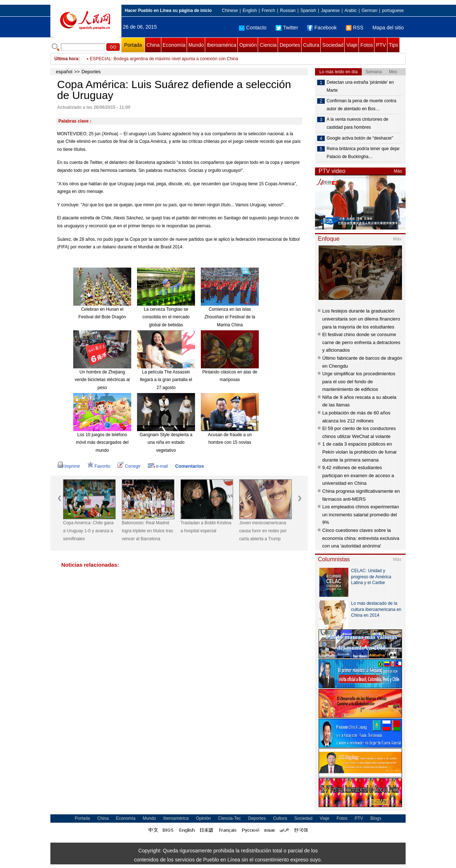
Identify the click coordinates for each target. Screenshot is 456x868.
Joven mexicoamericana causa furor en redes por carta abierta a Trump (263, 531)
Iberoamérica (221, 45)
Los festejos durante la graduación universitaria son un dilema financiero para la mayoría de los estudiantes (361, 319)
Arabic (351, 11)
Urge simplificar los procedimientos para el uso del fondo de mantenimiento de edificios (359, 381)
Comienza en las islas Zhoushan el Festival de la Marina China (230, 317)
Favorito (99, 466)
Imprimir (69, 466)
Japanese (330, 11)
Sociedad (333, 45)
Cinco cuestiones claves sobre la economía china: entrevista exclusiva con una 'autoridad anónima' (361, 538)
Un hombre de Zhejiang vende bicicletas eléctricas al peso (102, 380)
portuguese (393, 11)
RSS (355, 28)
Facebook (322, 28)
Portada (133, 45)
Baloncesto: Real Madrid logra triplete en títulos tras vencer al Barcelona (147, 531)
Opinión (248, 45)
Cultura (311, 45)
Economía (174, 45)
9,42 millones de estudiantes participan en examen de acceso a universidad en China (358, 475)
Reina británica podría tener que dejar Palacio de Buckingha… (363, 153)
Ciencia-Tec (230, 818)
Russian (288, 11)
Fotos (367, 45)
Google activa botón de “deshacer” (360, 138)
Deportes (290, 45)
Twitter (287, 28)
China (153, 45)
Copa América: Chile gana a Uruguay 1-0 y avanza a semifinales (88, 531)
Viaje (352, 45)
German (369, 11)
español (64, 72)
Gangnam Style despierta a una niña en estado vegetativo (166, 443)
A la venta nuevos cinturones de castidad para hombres (357, 123)
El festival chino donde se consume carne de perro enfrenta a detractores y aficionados (361, 342)
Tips (394, 45)
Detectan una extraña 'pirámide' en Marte (360, 86)
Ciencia (268, 45)
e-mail (158, 466)
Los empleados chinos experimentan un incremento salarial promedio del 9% (361, 514)
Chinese (230, 11)
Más (398, 171)
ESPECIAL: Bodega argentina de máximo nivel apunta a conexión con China (164, 59)
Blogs (376, 818)
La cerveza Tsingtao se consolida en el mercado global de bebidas (166, 317)
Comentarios (189, 466)
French (268, 11)
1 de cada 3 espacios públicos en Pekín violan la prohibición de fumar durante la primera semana (360, 452)
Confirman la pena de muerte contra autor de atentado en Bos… (361, 105)
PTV (381, 45)
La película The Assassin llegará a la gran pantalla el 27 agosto (166, 380)
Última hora (66, 59)
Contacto (253, 28)
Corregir (129, 466)
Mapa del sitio (388, 28)
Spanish (308, 11)
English (250, 11)
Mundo (196, 45)
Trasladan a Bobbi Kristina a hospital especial (206, 527)
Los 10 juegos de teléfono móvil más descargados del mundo (102, 443)
